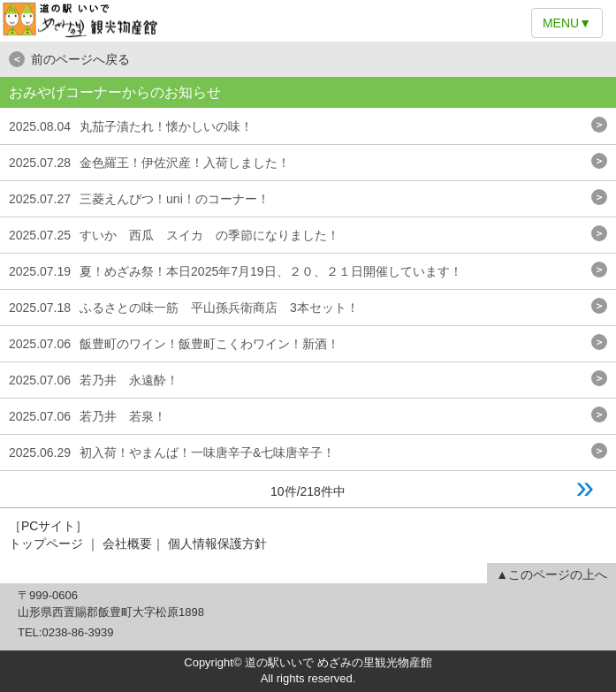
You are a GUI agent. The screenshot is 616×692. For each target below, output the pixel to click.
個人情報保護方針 (217, 544)
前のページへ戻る (69, 59)
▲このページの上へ (551, 574)
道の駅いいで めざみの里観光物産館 (308, 21)
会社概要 (127, 544)
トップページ (46, 544)
